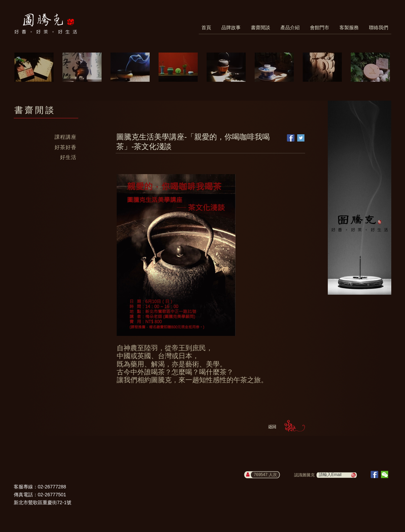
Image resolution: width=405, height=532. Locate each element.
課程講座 (66, 137)
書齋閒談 (261, 27)
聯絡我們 (379, 27)
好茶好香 (66, 147)
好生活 (68, 157)
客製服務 (349, 27)
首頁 (206, 27)
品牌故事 (231, 27)
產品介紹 (290, 27)
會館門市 (320, 27)
